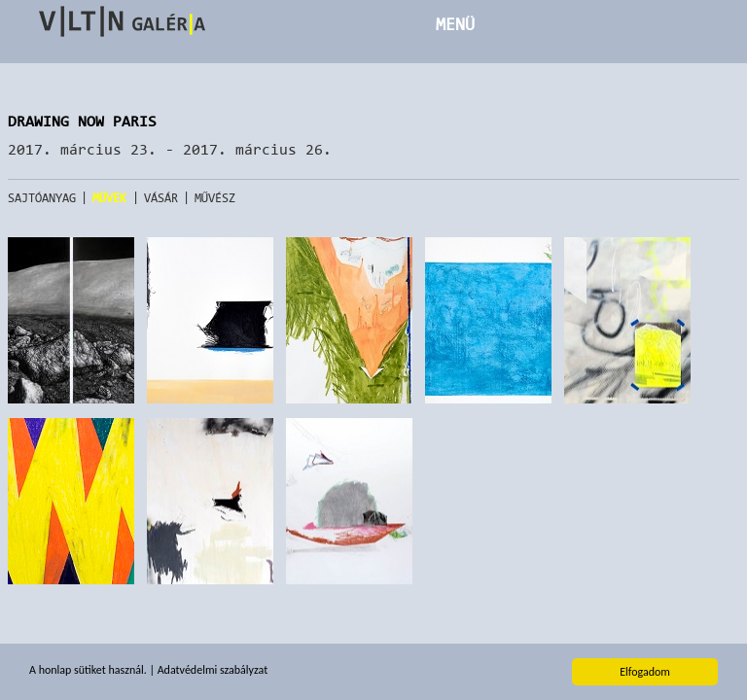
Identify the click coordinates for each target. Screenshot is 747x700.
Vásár (161, 198)
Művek (110, 198)
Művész (215, 198)
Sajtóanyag (42, 198)
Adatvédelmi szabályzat (213, 671)
